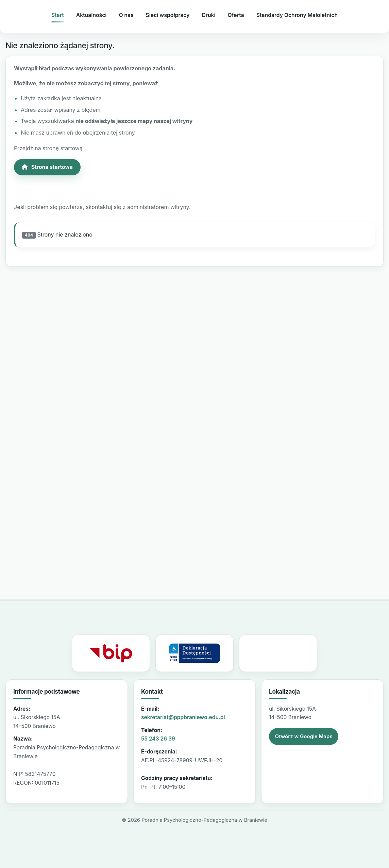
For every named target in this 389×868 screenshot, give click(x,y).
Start (58, 15)
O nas (126, 15)
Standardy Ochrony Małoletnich (297, 15)
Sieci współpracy (168, 15)
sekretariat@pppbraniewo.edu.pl (183, 717)
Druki (208, 15)
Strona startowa (47, 167)
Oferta (236, 15)
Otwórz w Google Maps (304, 736)
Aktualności (91, 15)
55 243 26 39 (158, 739)
